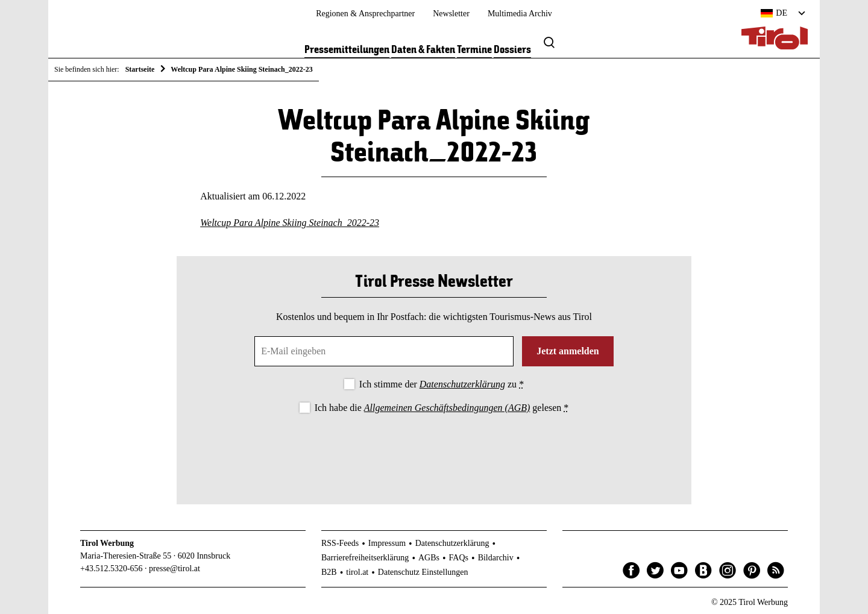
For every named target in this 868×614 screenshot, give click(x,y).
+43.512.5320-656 (112, 569)
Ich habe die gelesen (442, 408)
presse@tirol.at (175, 569)
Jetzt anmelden (568, 351)
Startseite (140, 69)
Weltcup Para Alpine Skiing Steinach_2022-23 (290, 223)
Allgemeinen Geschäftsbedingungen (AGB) (447, 408)
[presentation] (434, 449)
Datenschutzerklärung (462, 384)
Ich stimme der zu (442, 384)
